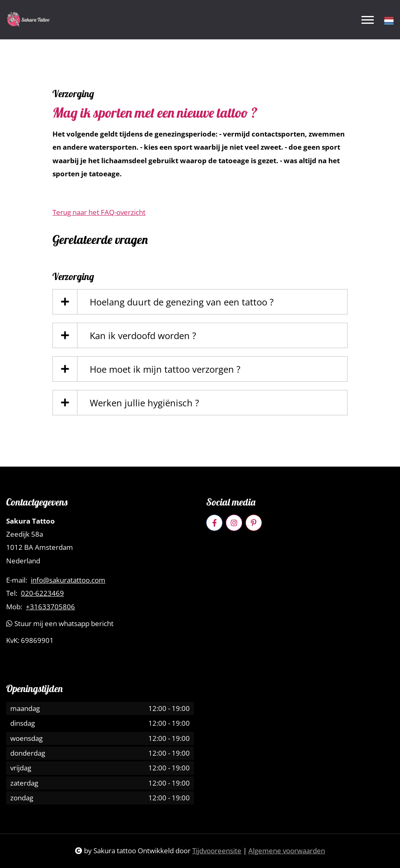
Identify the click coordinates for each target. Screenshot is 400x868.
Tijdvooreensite (217, 851)
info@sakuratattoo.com (68, 580)
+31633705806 (50, 607)
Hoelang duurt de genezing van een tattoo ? (182, 302)
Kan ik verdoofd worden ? (143, 335)
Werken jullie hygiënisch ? (144, 403)
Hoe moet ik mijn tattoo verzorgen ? (165, 369)
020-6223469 (42, 593)
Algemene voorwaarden (287, 851)
